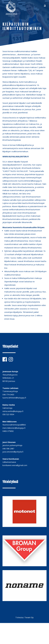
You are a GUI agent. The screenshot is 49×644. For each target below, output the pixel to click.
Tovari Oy (29, 617)
